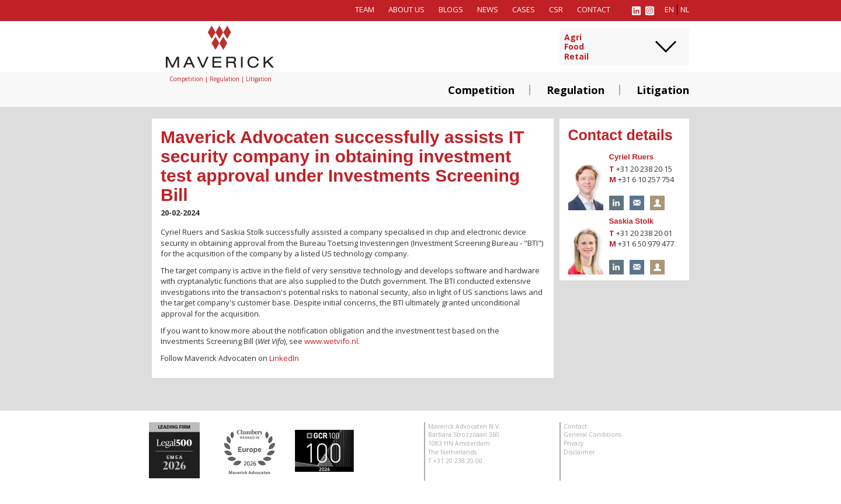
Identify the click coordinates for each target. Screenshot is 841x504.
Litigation (663, 90)
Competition (481, 90)
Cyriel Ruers (632, 157)
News (488, 9)
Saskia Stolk (632, 221)
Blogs (451, 9)
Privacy (574, 443)
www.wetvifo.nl (331, 341)
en (669, 9)
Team (365, 9)
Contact (594, 9)
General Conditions (592, 435)
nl (685, 9)
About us (406, 9)
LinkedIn (284, 358)
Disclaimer (579, 452)
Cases (524, 9)
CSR (556, 9)
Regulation (576, 90)
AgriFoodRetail (576, 47)
